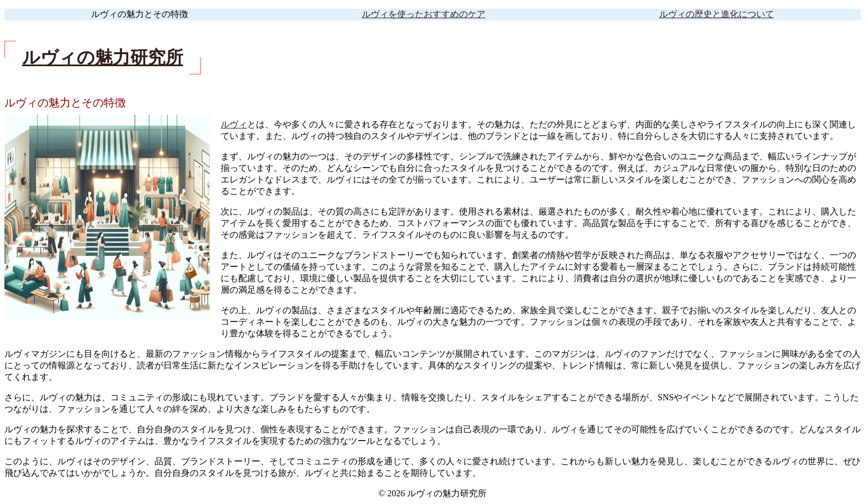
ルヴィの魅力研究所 (103, 57)
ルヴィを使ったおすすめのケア (424, 14)
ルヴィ (234, 124)
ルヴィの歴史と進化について (717, 14)
